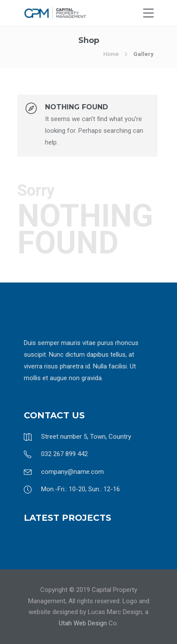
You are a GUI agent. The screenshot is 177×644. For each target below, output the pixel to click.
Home (111, 54)
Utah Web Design (83, 623)
